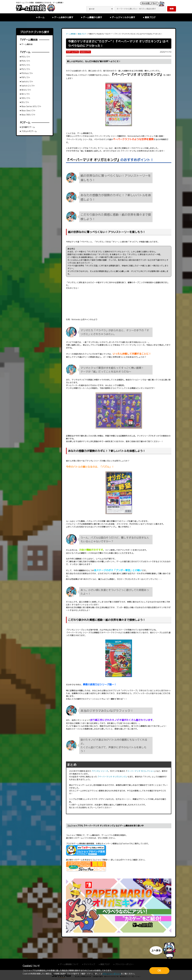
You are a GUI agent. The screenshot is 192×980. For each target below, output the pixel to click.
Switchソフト (27, 82)
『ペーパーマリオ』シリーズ (106, 136)
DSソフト (25, 102)
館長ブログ (150, 17)
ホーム (41, 17)
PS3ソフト (26, 65)
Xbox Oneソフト (28, 111)
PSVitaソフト (27, 73)
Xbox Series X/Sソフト (31, 106)
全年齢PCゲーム (28, 127)
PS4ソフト (26, 61)
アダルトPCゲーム (29, 131)
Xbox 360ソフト (28, 115)
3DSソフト (26, 98)
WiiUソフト (26, 90)
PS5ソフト (26, 57)
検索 (172, 9)
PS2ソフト (26, 69)
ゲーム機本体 (92, 835)
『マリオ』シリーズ (93, 461)
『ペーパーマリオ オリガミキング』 (137, 75)
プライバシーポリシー (112, 974)
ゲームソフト (107, 835)
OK (159, 971)
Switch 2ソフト (28, 86)
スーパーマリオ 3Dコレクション (141, 771)
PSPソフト (26, 77)
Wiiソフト (26, 94)
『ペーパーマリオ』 (129, 151)
